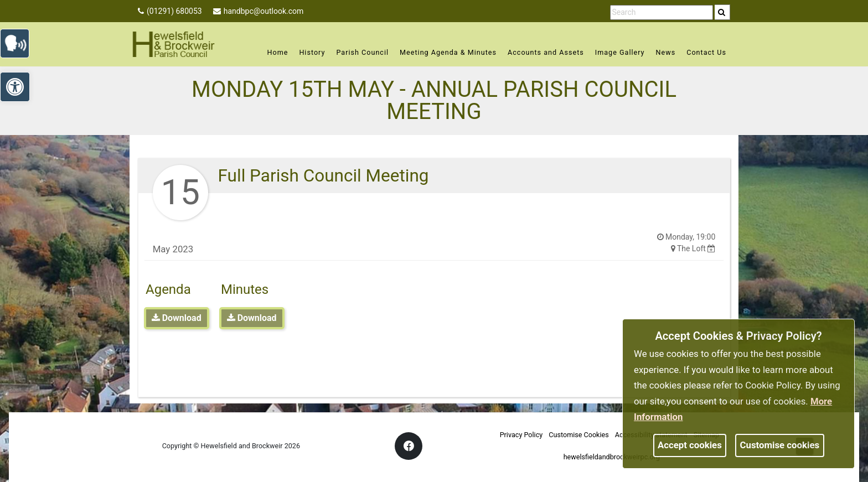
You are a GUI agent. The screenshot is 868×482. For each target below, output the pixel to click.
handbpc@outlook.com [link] (259, 11)
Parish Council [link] (362, 52)
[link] (722, 12)
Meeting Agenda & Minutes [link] (448, 52)
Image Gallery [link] (620, 52)
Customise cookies (780, 445)
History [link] (312, 52)
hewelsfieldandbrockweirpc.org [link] (612, 457)
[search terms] (662, 12)
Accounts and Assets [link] (546, 52)
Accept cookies (690, 445)
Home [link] (278, 52)
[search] (722, 12)
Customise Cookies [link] (578, 435)
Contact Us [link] (706, 52)
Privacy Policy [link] (521, 435)
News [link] (666, 52)
